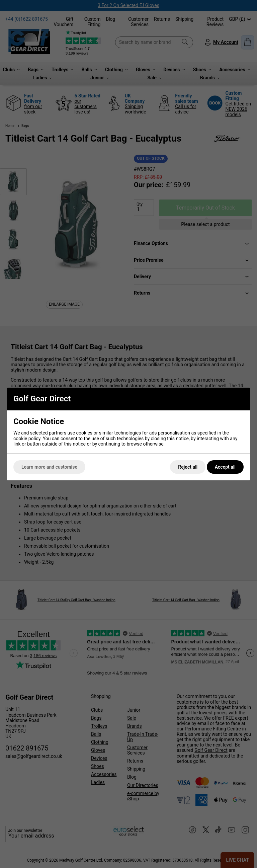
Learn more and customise (49, 467)
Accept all (225, 467)
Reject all (188, 467)
